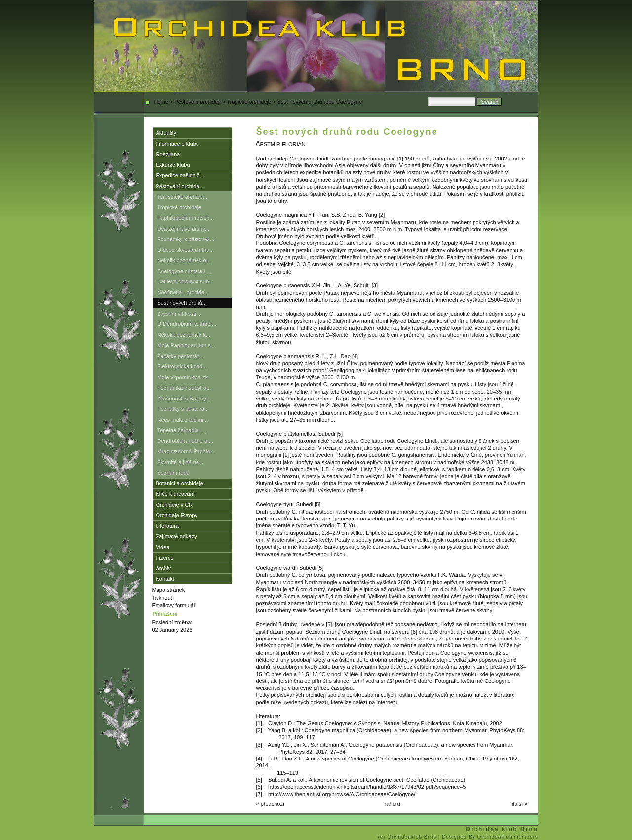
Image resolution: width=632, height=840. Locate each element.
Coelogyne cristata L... (184, 271)
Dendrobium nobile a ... (186, 441)
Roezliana (168, 154)
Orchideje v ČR (175, 505)
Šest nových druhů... (182, 303)
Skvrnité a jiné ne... (181, 462)
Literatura (167, 526)
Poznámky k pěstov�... (186, 239)
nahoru (392, 804)
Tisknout (162, 598)
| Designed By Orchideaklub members (488, 837)
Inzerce (165, 558)
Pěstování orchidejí (197, 102)
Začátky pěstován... (181, 356)
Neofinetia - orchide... (183, 292)
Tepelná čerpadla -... (182, 430)
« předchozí (270, 804)
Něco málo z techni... (183, 420)
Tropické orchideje (249, 102)
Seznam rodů (174, 473)
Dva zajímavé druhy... (184, 229)
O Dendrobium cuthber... (187, 324)
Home (161, 102)
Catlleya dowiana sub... (186, 281)
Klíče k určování (175, 494)
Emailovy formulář (174, 605)
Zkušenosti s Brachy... (184, 399)
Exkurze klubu (173, 165)
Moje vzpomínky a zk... (185, 377)
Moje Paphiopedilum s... (186, 345)
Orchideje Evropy (177, 515)
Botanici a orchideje (180, 483)
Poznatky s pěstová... (183, 409)
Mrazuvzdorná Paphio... (186, 451)
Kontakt (165, 579)
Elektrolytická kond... (182, 366)
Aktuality (166, 133)
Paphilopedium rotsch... (186, 218)
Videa (163, 547)
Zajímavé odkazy (177, 536)
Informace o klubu (178, 144)
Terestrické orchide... (182, 197)
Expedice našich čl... (181, 175)
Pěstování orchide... (180, 186)
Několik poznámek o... (184, 260)
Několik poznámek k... (184, 335)
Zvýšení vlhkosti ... (180, 314)
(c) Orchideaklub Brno (408, 837)
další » (519, 804)
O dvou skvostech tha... (186, 250)
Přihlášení (165, 614)
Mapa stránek (169, 590)
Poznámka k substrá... (184, 388)
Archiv (164, 568)
